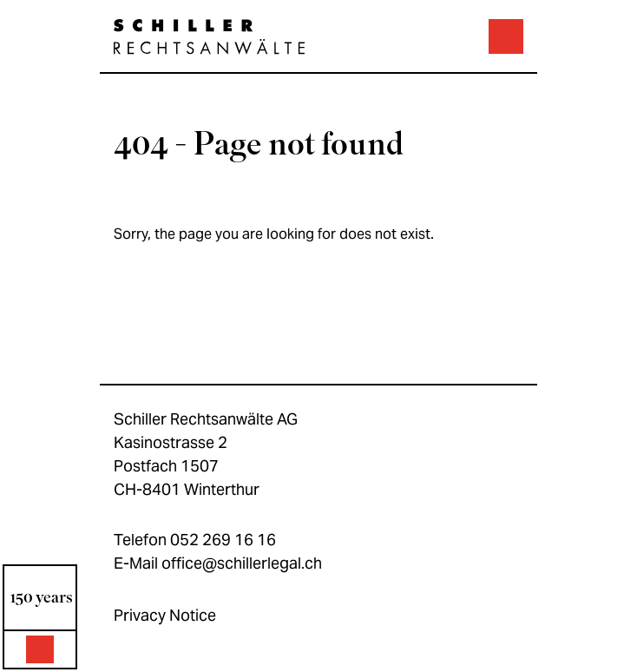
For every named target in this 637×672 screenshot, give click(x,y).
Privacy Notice (165, 615)
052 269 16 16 (223, 540)
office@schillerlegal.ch (242, 563)
